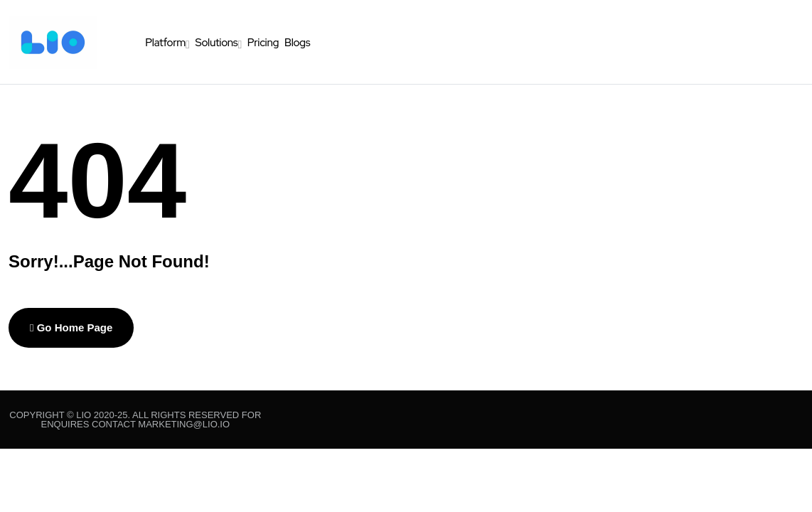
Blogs (297, 43)
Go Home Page (71, 327)
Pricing (263, 43)
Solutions (216, 43)
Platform (165, 43)
